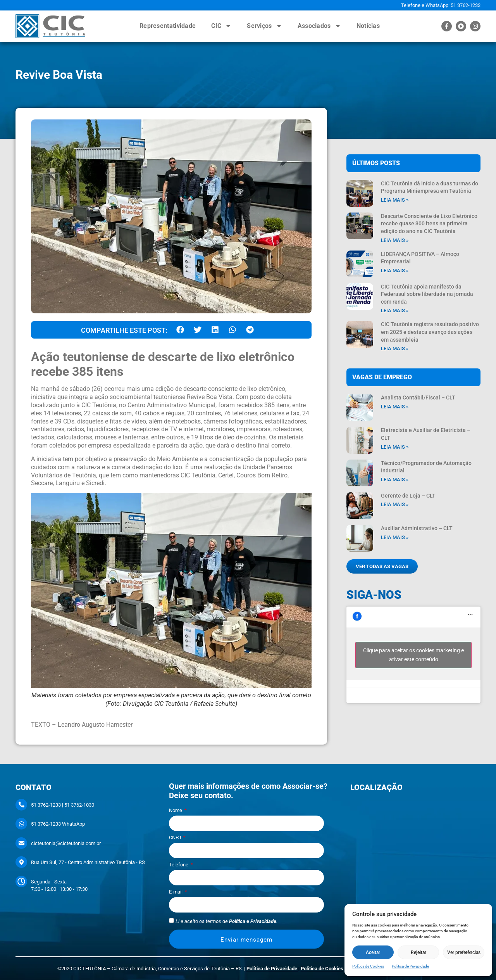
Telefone (179, 865)
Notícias (368, 26)
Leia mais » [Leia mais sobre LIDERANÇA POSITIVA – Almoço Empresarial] (395, 270)
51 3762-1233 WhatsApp (58, 824)
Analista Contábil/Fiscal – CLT (418, 398)
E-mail (176, 892)
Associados (319, 26)
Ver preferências (464, 952)
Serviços (264, 26)
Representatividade (168, 26)
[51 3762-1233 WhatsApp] (21, 824)
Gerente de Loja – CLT (408, 496)
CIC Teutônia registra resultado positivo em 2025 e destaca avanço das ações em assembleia (430, 332)
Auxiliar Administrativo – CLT (417, 528)
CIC (221, 26)
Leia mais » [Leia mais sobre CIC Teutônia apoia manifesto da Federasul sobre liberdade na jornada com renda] (395, 310)
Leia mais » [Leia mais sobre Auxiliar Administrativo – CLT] (395, 537)
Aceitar (373, 952)
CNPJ (176, 838)
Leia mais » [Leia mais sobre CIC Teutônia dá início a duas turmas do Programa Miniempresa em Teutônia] (395, 200)
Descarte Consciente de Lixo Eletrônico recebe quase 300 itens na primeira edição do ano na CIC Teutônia (429, 224)
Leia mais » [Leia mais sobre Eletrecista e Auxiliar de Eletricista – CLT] (395, 447)
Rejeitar (418, 952)
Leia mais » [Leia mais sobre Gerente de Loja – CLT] (395, 504)
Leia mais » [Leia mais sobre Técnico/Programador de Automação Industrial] (395, 480)
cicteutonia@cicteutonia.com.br (66, 843)
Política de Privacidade (410, 966)
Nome (176, 811)
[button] (180, 330)
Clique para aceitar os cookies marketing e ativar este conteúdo (413, 655)
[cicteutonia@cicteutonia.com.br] (21, 843)
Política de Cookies (368, 966)
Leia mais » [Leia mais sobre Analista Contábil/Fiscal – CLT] (395, 407)
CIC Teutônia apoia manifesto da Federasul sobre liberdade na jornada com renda (427, 294)
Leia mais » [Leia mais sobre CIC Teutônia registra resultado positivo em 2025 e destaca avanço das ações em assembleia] (395, 348)
